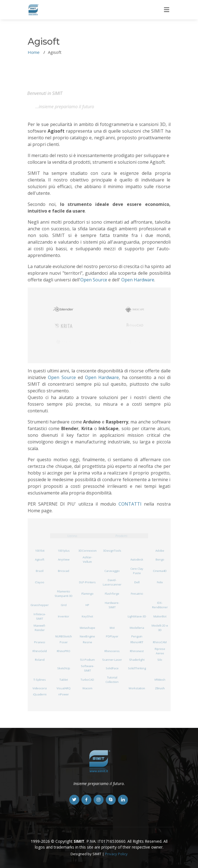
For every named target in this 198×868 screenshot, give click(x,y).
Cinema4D (160, 571)
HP (87, 605)
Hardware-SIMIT (112, 605)
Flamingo (88, 593)
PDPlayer (112, 636)
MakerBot (160, 616)
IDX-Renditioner (160, 605)
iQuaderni (39, 694)
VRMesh (160, 680)
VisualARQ (63, 688)
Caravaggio (112, 571)
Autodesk (137, 559)
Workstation (137, 688)
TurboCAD (87, 680)
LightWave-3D (137, 616)
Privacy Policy (116, 854)
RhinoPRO (64, 651)
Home (34, 52)
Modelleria (137, 628)
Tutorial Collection (112, 680)
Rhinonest (137, 651)
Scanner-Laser (112, 659)
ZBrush (160, 688)
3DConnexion (88, 551)
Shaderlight (137, 659)
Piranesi (40, 642)
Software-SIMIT (88, 668)
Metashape (87, 628)
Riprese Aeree (160, 651)
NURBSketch (64, 636)
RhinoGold (39, 651)
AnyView (64, 559)
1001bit (39, 551)
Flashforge (112, 593)
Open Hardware (138, 280)
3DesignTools (112, 551)
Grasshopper (40, 605)
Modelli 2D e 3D (160, 628)
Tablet (63, 680)
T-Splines (40, 680)
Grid (64, 605)
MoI (112, 628)
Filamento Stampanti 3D (64, 594)
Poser (64, 642)
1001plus (63, 551)
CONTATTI (130, 504)
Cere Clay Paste (137, 571)
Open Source (94, 280)
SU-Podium (87, 659)
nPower (64, 694)
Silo (160, 659)
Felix (160, 582)
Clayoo (39, 582)
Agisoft (39, 559)
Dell (137, 582)
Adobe (160, 551)
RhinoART (137, 642)
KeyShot (88, 616)
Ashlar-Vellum (87, 559)
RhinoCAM (160, 642)
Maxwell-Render (40, 628)
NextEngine (88, 636)
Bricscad (63, 571)
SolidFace (112, 668)
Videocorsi (39, 688)
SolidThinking (137, 668)
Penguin (137, 636)
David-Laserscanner (112, 582)
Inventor (63, 616)
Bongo (160, 559)
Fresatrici (137, 593)
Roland (39, 659)
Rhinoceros (112, 651)
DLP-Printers (88, 582)
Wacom (87, 688)
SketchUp (64, 668)
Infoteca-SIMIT (40, 616)
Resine (87, 642)
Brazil (40, 571)
